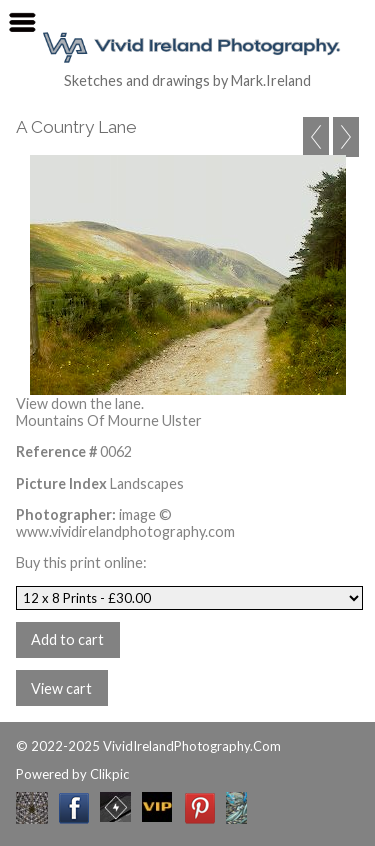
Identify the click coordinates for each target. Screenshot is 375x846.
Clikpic (109, 774)
